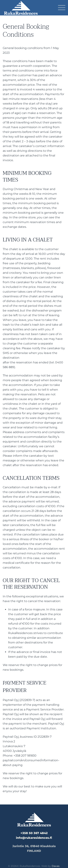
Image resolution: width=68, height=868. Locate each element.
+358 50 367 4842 (34, 833)
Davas (56, 866)
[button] (62, 8)
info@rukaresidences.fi (34, 838)
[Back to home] (21, 8)
